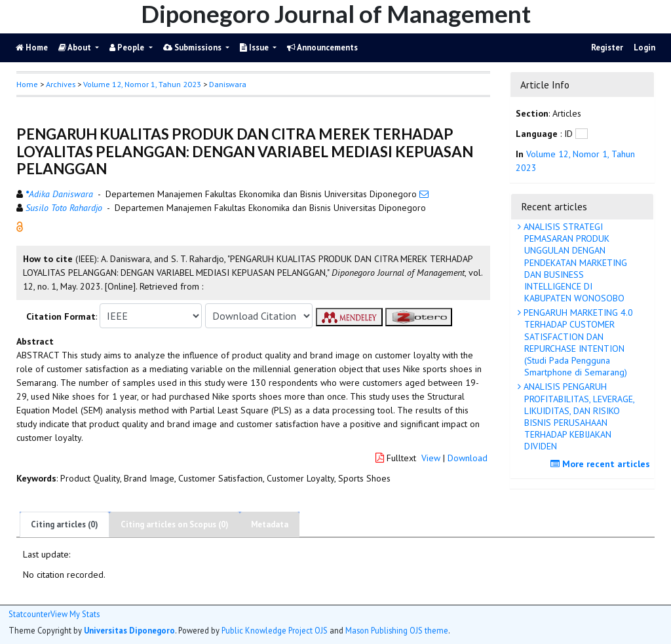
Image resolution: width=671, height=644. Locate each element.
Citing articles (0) (65, 524)
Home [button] (27, 84)
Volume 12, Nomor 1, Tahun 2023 (142, 84)
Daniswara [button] (228, 84)
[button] (20, 226)
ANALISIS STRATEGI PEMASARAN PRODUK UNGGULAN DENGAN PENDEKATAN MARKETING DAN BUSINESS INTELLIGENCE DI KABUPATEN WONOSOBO (574, 262)
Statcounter (29, 614)
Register (607, 47)
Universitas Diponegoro (129, 630)
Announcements (322, 47)
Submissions (193, 47)
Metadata (270, 524)
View (431, 458)
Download (468, 458)
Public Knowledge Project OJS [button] (275, 630)
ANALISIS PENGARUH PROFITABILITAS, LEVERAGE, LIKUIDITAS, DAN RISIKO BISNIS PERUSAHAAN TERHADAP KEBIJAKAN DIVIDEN (578, 416)
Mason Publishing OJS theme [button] (397, 630)
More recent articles (602, 464)
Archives (61, 84)
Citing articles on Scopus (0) (175, 524)
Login (644, 47)
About (76, 47)
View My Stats (75, 614)
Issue (255, 47)
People (128, 47)
